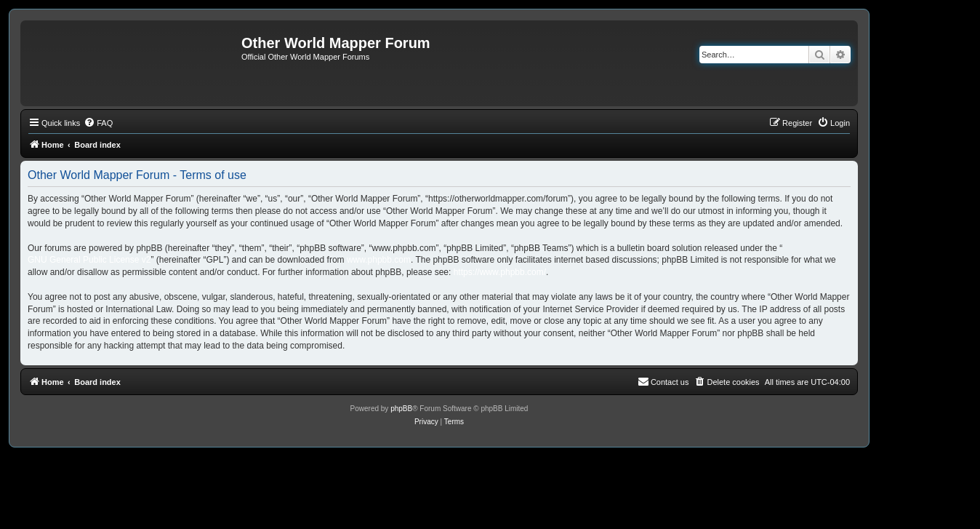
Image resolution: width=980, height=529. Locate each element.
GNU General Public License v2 (89, 260)
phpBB (401, 409)
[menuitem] (98, 123)
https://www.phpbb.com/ (500, 272)
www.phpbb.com (379, 260)
